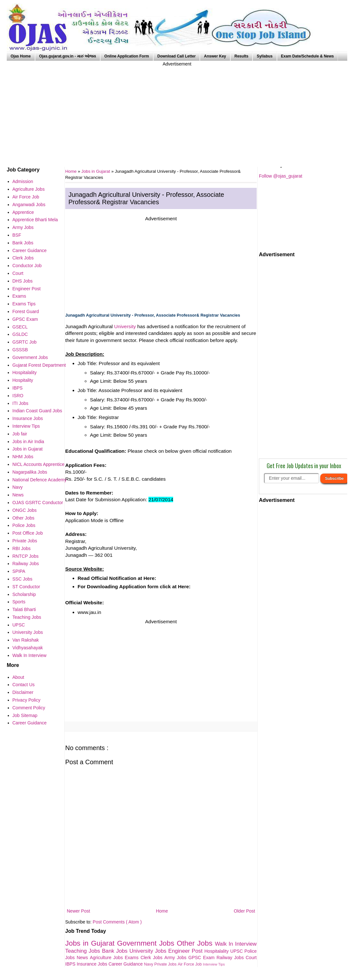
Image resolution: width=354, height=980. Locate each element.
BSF (17, 235)
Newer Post (78, 911)
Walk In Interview (236, 944)
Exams (133, 958)
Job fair (20, 434)
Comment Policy (29, 708)
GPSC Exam (202, 958)
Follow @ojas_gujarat (281, 176)
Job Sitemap (25, 715)
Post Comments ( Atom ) (117, 922)
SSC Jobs (22, 579)
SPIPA (19, 571)
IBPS (71, 964)
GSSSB (20, 350)
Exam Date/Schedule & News (308, 56)
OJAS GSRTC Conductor (38, 503)
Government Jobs (147, 943)
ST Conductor (26, 587)
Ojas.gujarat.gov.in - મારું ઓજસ (68, 56)
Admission (23, 181)
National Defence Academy (40, 480)
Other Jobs (196, 943)
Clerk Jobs (152, 958)
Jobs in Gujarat (96, 171)
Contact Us (24, 685)
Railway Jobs (231, 958)
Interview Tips (214, 964)
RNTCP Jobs (26, 556)
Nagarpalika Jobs (30, 472)
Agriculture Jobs (107, 958)
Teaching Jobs (84, 951)
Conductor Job (27, 266)
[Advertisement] (177, 112)
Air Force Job (190, 964)
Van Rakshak (26, 640)
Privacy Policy (27, 700)
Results (241, 56)
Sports (19, 602)
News (83, 958)
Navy (149, 964)
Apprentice (23, 212)
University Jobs (149, 951)
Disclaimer (23, 692)
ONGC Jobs (25, 510)
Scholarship (24, 594)
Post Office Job (28, 533)
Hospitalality (217, 951)
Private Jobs (166, 964)
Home (162, 911)
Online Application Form (127, 56)
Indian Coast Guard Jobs (37, 411)
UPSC (237, 951)
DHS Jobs (23, 281)
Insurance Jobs (93, 964)
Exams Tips (24, 304)
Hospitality (23, 380)
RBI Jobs (22, 548)
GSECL (20, 327)
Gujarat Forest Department (39, 365)
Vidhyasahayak (28, 648)
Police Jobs (24, 525)
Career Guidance (126, 964)
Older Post (244, 911)
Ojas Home (21, 56)
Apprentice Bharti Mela (35, 220)
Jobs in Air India (28, 442)
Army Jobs (176, 958)
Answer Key (215, 56)
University (125, 326)
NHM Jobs (23, 457)
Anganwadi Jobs (29, 205)
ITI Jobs (21, 403)
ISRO (18, 396)
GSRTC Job (25, 342)
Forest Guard (26, 311)
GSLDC (20, 334)
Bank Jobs (115, 951)
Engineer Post (186, 951)
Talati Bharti (24, 609)
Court (251, 958)
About (18, 677)
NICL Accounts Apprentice (39, 464)
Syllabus (265, 56)
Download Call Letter (177, 56)
